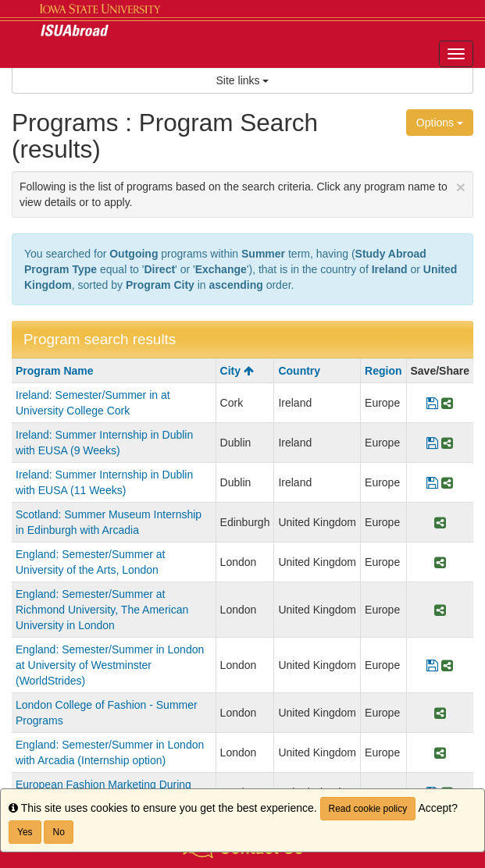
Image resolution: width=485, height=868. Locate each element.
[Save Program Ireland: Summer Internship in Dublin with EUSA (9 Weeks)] (432, 443)
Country (299, 371)
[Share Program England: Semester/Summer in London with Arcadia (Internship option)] (440, 752)
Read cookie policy (368, 809)
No (58, 832)
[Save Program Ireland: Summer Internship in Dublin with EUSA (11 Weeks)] (432, 482)
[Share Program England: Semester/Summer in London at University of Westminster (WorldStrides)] (447, 665)
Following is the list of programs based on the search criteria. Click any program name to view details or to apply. (242, 193)
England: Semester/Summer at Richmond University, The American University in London (102, 610)
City (237, 371)
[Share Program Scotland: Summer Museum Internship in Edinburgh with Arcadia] (440, 522)
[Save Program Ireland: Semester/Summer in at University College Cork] (432, 403)
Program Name (55, 371)
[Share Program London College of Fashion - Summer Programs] (440, 713)
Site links (243, 80)
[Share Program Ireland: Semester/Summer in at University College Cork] (447, 403)
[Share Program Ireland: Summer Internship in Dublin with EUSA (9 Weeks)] (447, 443)
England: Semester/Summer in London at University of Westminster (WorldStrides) (110, 665)
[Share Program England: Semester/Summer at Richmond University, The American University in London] (440, 610)
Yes (25, 832)
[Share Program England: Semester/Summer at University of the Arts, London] (440, 562)
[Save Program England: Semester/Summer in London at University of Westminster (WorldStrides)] (432, 665)
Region (383, 371)
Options (440, 123)
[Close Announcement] (461, 187)
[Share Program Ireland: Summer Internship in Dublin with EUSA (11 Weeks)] (447, 482)
